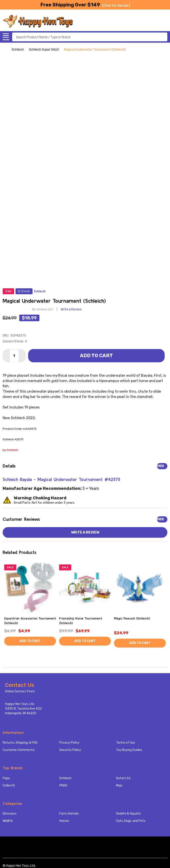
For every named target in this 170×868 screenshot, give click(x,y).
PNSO (63, 785)
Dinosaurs (10, 814)
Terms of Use (126, 743)
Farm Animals (69, 814)
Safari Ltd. (123, 778)
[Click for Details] (116, 6)
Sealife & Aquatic (128, 814)
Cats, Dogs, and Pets (131, 821)
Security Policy (70, 750)
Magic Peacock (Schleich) (132, 618)
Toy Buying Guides (129, 750)
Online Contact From (20, 691)
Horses (64, 821)
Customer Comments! (19, 750)
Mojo (119, 785)
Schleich (65, 778)
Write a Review (71, 309)
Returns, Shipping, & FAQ (20, 743)
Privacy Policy (69, 743)
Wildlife (8, 821)
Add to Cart (96, 356)
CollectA (9, 785)
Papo (6, 778)
